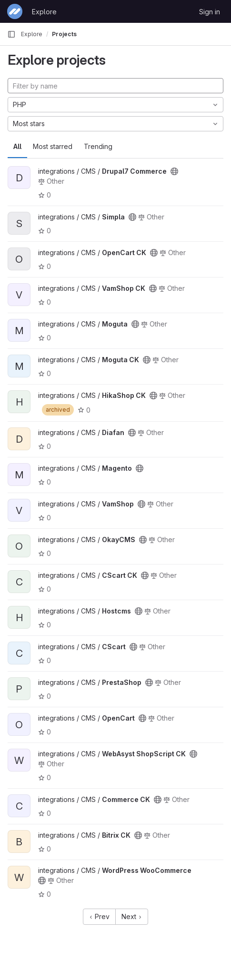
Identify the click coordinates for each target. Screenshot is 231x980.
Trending (98, 146)
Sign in (210, 12)
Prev (99, 916)
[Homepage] (15, 11)
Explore (44, 12)
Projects (64, 34)
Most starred (53, 146)
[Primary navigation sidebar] (11, 34)
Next (132, 916)
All (17, 146)
